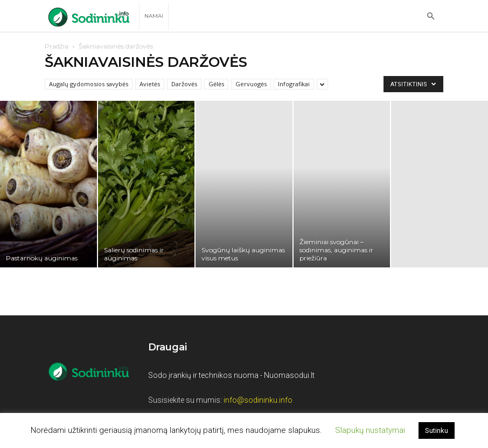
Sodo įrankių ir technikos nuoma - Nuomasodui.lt (231, 375)
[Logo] (92, 16)
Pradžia (57, 46)
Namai (154, 16)
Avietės (150, 84)
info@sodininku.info (258, 400)
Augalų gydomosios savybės (89, 84)
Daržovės (184, 84)
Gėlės (216, 84)
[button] (430, 16)
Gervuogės (251, 84)
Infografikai (294, 84)
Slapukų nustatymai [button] (370, 430)
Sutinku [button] (437, 430)
